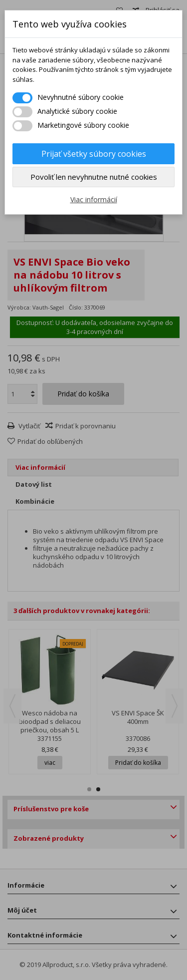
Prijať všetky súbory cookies (94, 154)
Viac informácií (94, 199)
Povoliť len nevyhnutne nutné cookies (94, 177)
